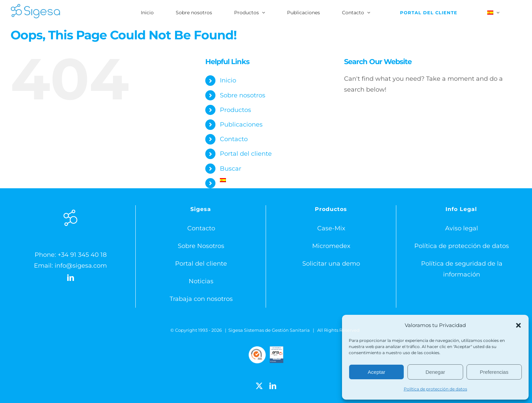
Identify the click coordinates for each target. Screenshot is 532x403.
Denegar (435, 372)
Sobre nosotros (243, 95)
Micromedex (331, 246)
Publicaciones (241, 124)
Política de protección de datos (435, 389)
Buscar (231, 169)
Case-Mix (331, 228)
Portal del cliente (246, 154)
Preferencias (494, 372)
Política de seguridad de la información (462, 269)
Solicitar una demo (331, 264)
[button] (518, 325)
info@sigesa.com (81, 266)
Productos (235, 110)
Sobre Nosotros (201, 246)
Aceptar (377, 372)
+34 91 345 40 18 (82, 255)
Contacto (234, 139)
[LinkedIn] (71, 278)
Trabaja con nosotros (201, 299)
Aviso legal (462, 228)
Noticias (201, 281)
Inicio (228, 80)
